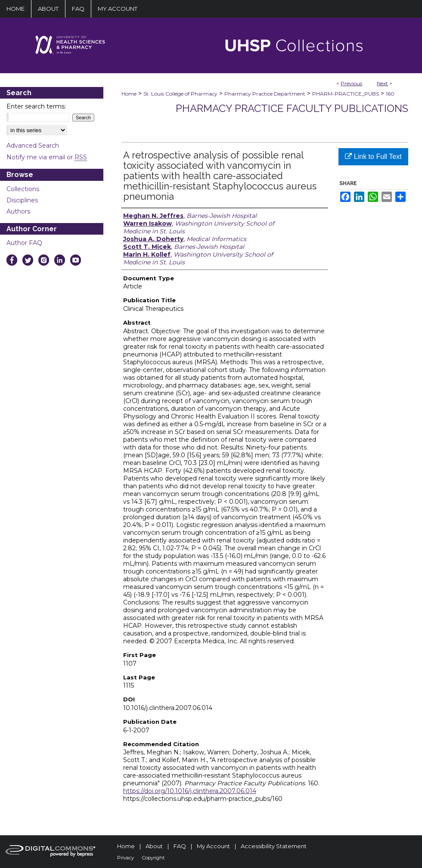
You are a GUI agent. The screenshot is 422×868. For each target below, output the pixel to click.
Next (382, 83)
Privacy (126, 858)
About (154, 846)
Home (129, 94)
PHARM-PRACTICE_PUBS (346, 94)
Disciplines (22, 200)
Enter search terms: (36, 106)
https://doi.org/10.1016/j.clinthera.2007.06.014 (190, 791)
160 (390, 94)
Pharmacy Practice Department (265, 94)
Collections (23, 189)
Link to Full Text (373, 157)
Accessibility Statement (274, 846)
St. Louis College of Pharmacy (180, 94)
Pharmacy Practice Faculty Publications (292, 108)
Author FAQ (24, 243)
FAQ (180, 846)
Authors (18, 211)
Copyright (153, 858)
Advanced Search (33, 146)
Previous (351, 83)
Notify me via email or (47, 157)
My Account (213, 846)
